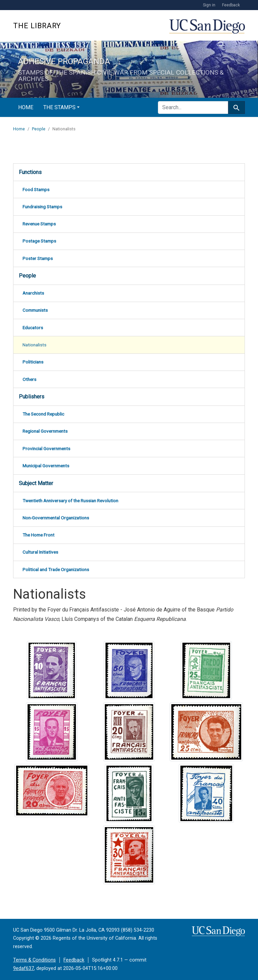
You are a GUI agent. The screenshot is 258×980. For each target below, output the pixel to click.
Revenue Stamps (39, 224)
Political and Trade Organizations (56, 569)
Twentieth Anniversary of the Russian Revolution (70, 501)
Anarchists (33, 293)
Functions (30, 172)
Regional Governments (45, 431)
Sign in (209, 5)
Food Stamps (36, 189)
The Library (37, 26)
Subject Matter (36, 483)
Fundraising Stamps (42, 207)
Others (29, 379)
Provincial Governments (46, 449)
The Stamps (59, 107)
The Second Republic (43, 414)
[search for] (193, 108)
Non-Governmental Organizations (56, 518)
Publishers (32, 397)
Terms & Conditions (34, 960)
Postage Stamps (39, 241)
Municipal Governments (46, 466)
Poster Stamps (38, 258)
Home (26, 107)
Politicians (33, 362)
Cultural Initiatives (40, 552)
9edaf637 (24, 968)
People (39, 129)
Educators (33, 328)
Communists (35, 310)
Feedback (231, 5)
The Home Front (38, 535)
